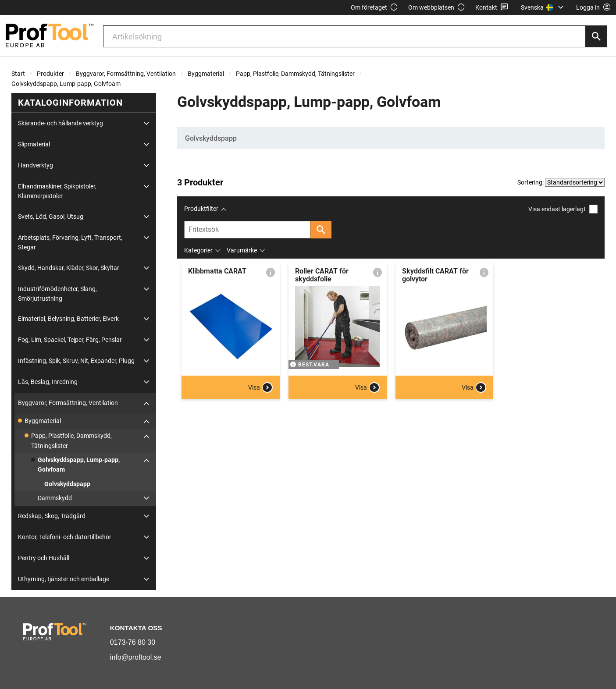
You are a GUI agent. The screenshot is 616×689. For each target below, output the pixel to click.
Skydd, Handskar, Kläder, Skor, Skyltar (69, 268)
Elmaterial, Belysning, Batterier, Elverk (68, 319)
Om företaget (374, 8)
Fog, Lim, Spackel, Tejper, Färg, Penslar (70, 340)
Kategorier (198, 250)
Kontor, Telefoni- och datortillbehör (65, 537)
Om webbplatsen (437, 8)
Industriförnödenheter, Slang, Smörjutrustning (57, 294)
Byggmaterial (206, 74)
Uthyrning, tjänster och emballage (64, 579)
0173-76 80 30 (133, 642)
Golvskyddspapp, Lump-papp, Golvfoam (66, 84)
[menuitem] (543, 7)
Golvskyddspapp (67, 484)
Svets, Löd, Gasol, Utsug (51, 217)
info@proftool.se (136, 657)
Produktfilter (201, 209)
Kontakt (492, 8)
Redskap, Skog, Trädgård (52, 516)
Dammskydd (55, 498)
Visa (260, 387)
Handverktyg (36, 165)
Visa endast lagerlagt (563, 209)
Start (18, 74)
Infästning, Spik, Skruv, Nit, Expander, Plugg (76, 361)
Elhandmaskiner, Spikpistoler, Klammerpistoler (57, 191)
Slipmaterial (34, 144)
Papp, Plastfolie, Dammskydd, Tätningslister (295, 74)
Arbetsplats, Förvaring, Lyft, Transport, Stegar (70, 242)
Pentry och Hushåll (44, 558)
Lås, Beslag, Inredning (48, 382)
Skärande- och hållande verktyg (61, 123)
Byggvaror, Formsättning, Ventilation (126, 74)
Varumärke (242, 250)
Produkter (50, 74)
